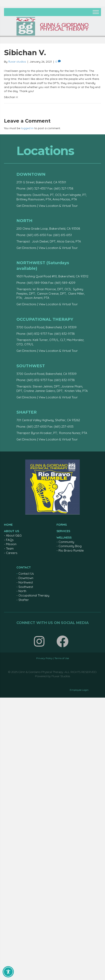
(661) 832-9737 (37, 334)
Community (66, 542)
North (22, 591)
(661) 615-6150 (36, 235)
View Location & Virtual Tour (58, 206)
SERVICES (63, 531)
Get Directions (26, 206)
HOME (8, 525)
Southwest (26, 587)
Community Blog (70, 546)
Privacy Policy (44, 658)
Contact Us (26, 574)
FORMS (62, 525)
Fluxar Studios (61, 676)
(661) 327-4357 (37, 188)
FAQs (10, 540)
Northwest (26, 582)
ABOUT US (12, 531)
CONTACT (24, 567)
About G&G (14, 535)
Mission (11, 544)
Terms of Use (62, 658)
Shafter (24, 600)
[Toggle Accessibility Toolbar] (8, 972)
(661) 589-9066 (37, 283)
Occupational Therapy (34, 595)
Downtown (26, 578)
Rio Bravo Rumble (71, 550)
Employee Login (79, 690)
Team (10, 548)
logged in (27, 128)
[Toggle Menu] (96, 12)
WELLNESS (64, 537)
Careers (12, 553)
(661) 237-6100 (37, 427)
